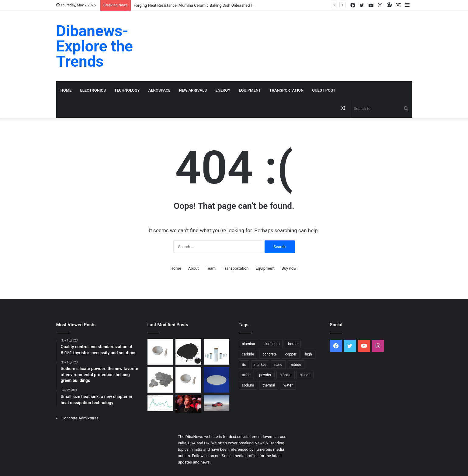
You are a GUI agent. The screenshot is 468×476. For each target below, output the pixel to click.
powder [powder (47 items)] (265, 375)
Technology (127, 90)
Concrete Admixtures (80, 418)
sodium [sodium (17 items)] (248, 385)
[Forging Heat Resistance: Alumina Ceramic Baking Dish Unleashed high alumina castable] (217, 380)
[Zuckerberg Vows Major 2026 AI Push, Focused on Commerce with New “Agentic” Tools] (188, 404)
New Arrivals (193, 90)
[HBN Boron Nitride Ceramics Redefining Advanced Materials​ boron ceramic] (188, 380)
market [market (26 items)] (260, 365)
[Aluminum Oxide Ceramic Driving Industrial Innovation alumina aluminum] (160, 352)
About (194, 268)
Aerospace (159, 90)
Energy (223, 90)
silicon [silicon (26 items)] (305, 375)
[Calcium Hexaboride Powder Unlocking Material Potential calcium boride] (188, 352)
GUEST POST (324, 90)
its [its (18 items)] (244, 365)
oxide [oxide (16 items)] (246, 375)
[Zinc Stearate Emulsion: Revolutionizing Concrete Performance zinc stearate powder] (217, 352)
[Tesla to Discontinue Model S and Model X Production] (217, 403)
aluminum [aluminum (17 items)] (271, 344)
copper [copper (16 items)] (291, 354)
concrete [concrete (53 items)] (270, 354)
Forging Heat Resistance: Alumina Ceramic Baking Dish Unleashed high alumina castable (212, 5)
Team (211, 268)
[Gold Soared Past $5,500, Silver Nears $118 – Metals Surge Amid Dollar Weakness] (160, 403)
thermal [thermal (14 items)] (269, 385)
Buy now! (289, 268)
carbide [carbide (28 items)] (248, 354)
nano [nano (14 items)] (278, 365)
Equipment (250, 90)
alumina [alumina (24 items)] (249, 344)
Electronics (93, 90)
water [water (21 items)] (288, 385)
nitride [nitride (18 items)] (296, 365)
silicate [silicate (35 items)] (286, 375)
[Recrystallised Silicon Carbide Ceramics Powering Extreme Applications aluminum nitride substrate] (160, 380)
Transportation (286, 90)
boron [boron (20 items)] (293, 344)
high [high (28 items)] (309, 354)
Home (66, 90)
